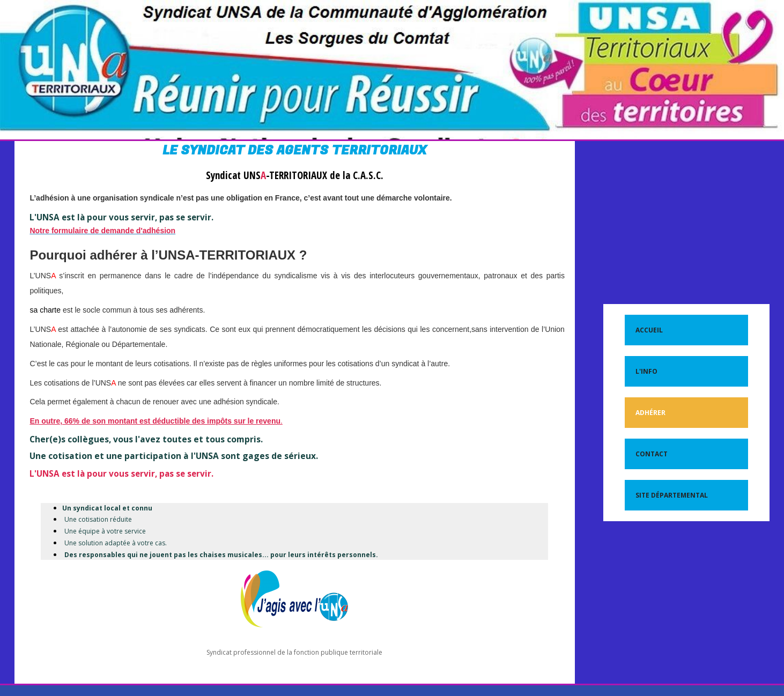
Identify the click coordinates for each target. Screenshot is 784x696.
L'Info (646, 371)
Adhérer (650, 413)
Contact (652, 454)
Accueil (649, 330)
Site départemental (672, 495)
